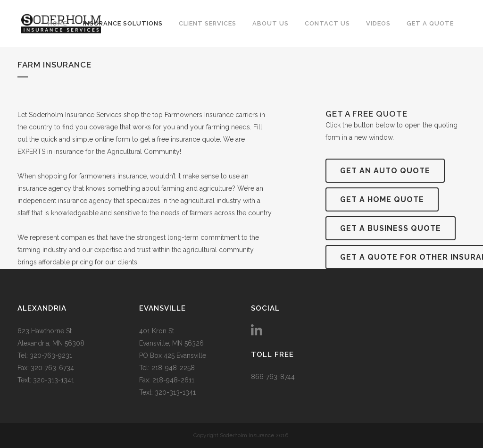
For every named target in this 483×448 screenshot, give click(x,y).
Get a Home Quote (382, 199)
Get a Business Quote (391, 228)
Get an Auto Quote (385, 171)
